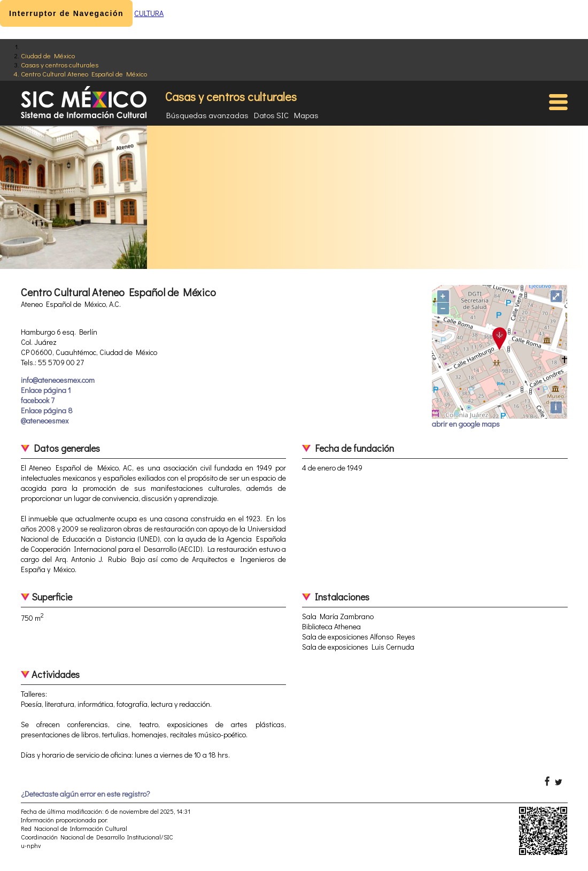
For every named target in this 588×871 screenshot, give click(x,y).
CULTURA (149, 13)
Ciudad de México (48, 55)
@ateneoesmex (45, 421)
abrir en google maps (466, 424)
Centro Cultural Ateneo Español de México (84, 74)
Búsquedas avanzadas (207, 115)
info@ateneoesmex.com (58, 380)
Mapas (306, 115)
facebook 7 (38, 400)
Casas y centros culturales (60, 64)
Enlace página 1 (46, 390)
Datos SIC (271, 115)
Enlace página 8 (47, 410)
